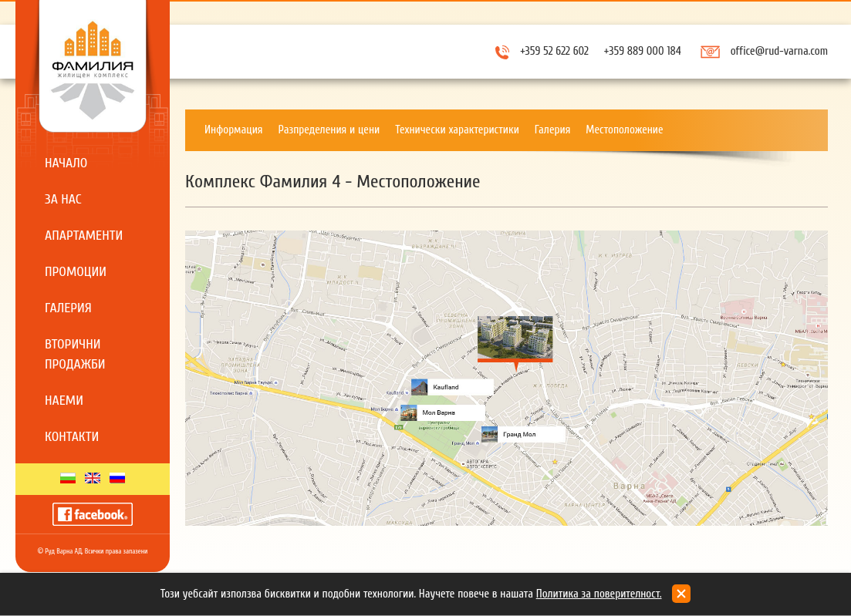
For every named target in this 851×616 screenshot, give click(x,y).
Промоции (76, 272)
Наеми (64, 401)
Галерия (68, 308)
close (681, 594)
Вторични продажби (75, 354)
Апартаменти (84, 236)
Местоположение (624, 130)
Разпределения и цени (329, 130)
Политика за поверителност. (599, 594)
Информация (234, 130)
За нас (63, 199)
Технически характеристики (457, 130)
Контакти (72, 437)
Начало (66, 163)
